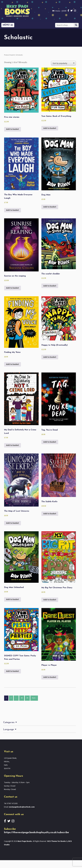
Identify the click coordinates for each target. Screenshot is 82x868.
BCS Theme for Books (59, 849)
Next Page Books (25, 849)
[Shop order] (65, 63)
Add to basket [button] (13, 131)
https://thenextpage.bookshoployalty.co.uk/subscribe (37, 840)
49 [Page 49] (28, 706)
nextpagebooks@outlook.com (22, 815)
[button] (7, 25)
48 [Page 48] (22, 706)
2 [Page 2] (11, 706)
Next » (35, 706)
